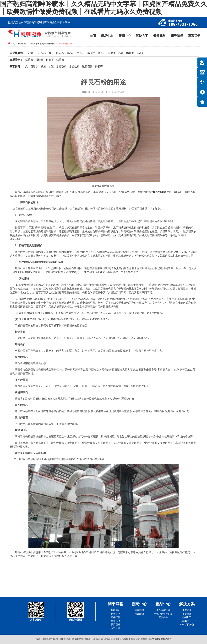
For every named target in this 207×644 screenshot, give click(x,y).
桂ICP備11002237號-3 (160, 639)
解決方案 (142, 36)
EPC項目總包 (187, 624)
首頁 (93, 36)
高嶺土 (112, 53)
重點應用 (187, 614)
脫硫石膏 (87, 66)
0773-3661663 (70, 556)
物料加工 (187, 617)
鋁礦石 (60, 60)
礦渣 (43, 66)
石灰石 (42, 53)
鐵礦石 (39, 60)
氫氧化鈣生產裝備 (163, 614)
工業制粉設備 (163, 610)
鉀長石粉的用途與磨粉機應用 (42, 44)
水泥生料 (74, 66)
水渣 (51, 66)
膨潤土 (91, 53)
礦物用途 (22, 44)
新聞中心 (125, 36)
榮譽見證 (115, 621)
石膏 (121, 53)
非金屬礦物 (16, 53)
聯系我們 (194, 36)
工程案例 (187, 610)
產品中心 (107, 36)
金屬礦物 (15, 60)
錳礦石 (29, 60)
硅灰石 (140, 53)
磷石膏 (99, 66)
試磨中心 (187, 621)
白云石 (60, 53)
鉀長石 (102, 53)
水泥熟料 (61, 66)
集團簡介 (115, 610)
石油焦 (34, 66)
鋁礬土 (130, 53)
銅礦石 (50, 60)
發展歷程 (115, 624)
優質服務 (159, 36)
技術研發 (115, 617)
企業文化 (115, 614)
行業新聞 (139, 614)
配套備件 (163, 617)
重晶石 (71, 53)
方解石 (32, 53)
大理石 (81, 53)
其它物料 (15, 66)
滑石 (51, 53)
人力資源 (115, 628)
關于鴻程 (177, 36)
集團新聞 (139, 610)
